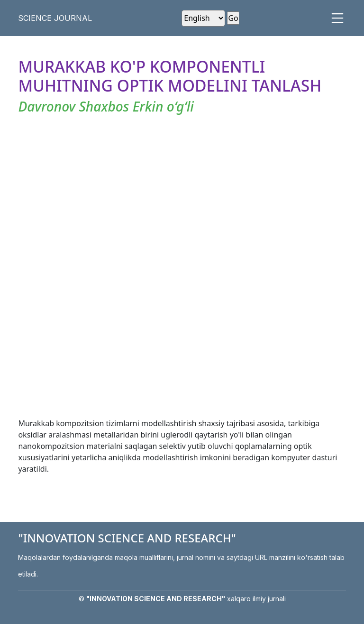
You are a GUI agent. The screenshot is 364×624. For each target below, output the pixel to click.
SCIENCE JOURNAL (55, 18)
